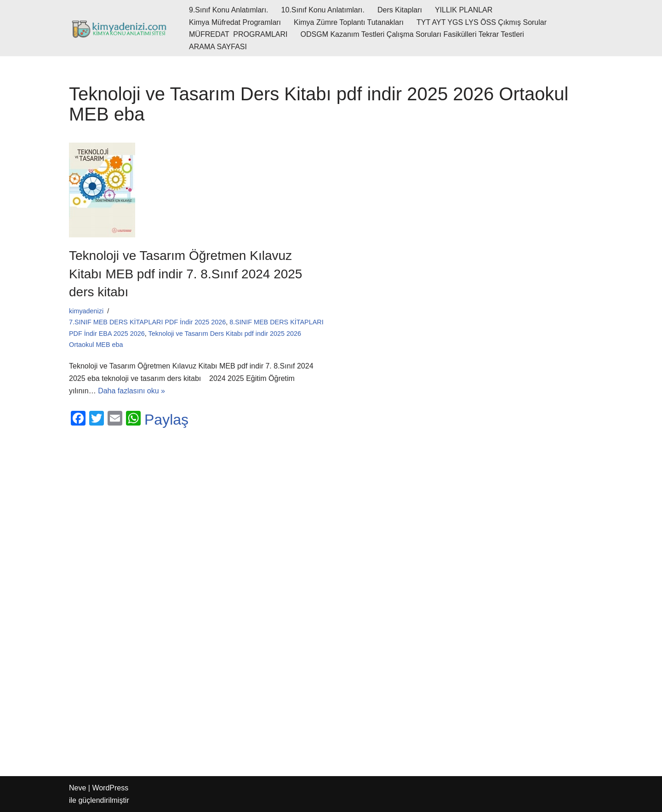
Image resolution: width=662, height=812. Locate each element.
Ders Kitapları (400, 10)
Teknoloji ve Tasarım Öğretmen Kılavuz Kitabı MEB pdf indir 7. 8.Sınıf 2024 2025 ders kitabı (185, 274)
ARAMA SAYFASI (218, 47)
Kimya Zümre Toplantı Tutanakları (349, 22)
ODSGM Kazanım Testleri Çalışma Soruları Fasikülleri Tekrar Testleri (412, 34)
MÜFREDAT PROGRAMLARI (238, 34)
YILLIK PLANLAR (464, 10)
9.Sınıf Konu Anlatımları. (229, 10)
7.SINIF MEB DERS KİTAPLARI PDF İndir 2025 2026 (147, 322)
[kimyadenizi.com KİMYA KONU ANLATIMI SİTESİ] (121, 28)
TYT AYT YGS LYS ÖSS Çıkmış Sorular (482, 22)
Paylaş (166, 420)
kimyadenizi (86, 311)
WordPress (110, 788)
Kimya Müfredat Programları (235, 22)
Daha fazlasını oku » (131, 391)
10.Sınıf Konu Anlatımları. (323, 10)
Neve (77, 788)
